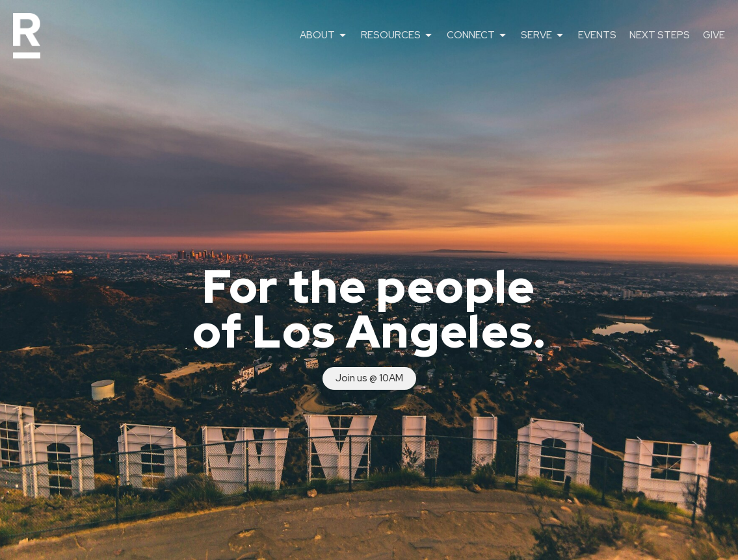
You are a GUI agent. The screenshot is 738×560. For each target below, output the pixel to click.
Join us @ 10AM (369, 378)
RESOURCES (397, 35)
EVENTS (597, 35)
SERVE (543, 35)
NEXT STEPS (660, 35)
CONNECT (477, 35)
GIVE (714, 35)
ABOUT (324, 35)
